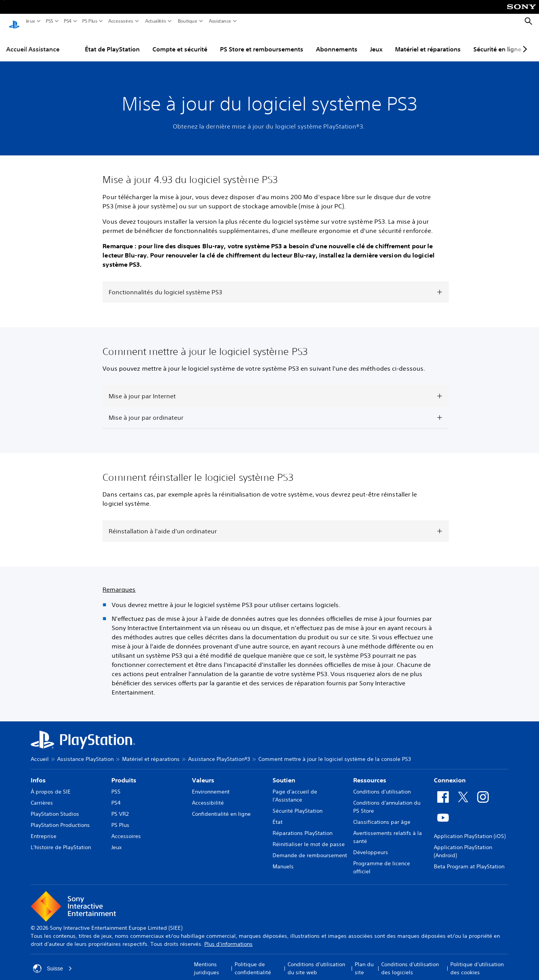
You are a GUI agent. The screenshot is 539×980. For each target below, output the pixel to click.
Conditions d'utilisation (382, 784)
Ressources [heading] (370, 773)
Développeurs (371, 845)
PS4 (68, 21)
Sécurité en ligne (497, 42)
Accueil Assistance (33, 42)
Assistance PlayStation (85, 752)
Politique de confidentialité (253, 961)
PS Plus (90, 21)
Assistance (220, 21)
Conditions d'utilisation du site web (316, 961)
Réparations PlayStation (303, 826)
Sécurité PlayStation (298, 803)
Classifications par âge (382, 815)
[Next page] (524, 42)
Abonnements (337, 42)
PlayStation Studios (55, 807)
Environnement (211, 784)
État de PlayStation (112, 42)
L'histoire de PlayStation (61, 840)
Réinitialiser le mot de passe (309, 837)
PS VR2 (120, 807)
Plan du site (364, 961)
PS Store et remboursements (262, 42)
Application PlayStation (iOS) (470, 829)
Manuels (283, 859)
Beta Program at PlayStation (469, 859)
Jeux (31, 21)
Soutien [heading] (284, 773)
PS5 (50, 21)
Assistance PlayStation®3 (219, 752)
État (278, 815)
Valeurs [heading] (203, 773)
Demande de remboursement (310, 848)
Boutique (188, 21)
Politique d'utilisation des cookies (477, 961)
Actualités (156, 21)
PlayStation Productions (60, 818)
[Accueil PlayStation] (14, 21)
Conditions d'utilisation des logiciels (410, 961)
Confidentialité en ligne (221, 807)
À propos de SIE (51, 784)
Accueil (40, 752)
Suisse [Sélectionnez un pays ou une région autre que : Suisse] (53, 961)
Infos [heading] (38, 773)
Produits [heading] (124, 773)
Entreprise (44, 829)
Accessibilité (208, 795)
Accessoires (121, 21)
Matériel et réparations (428, 42)
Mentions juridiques (207, 961)
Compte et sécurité (180, 42)
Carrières (42, 795)
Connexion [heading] (450, 773)
